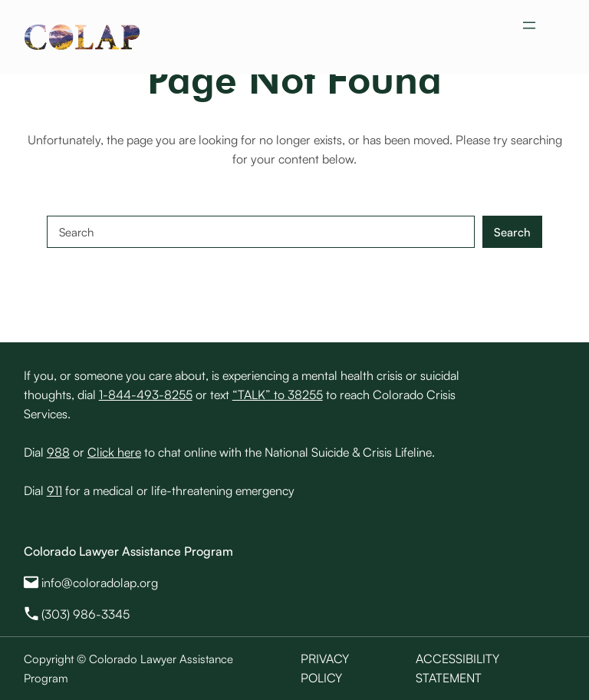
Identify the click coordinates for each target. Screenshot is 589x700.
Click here (114, 452)
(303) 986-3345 (86, 614)
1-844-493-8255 (146, 395)
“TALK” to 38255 (278, 395)
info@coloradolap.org (100, 583)
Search (512, 232)
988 (58, 452)
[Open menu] (529, 25)
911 (54, 490)
